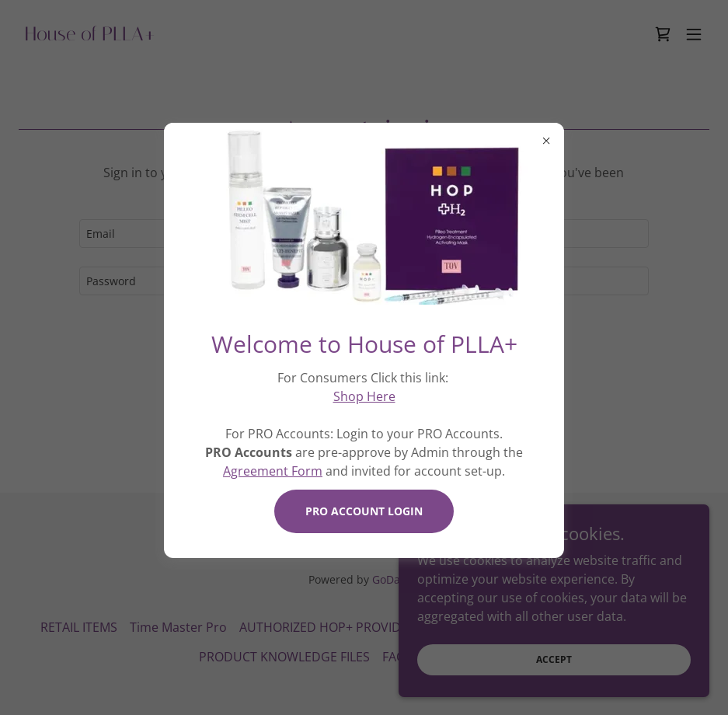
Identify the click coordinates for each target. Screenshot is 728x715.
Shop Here (364, 396)
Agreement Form (273, 471)
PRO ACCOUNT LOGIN (364, 511)
